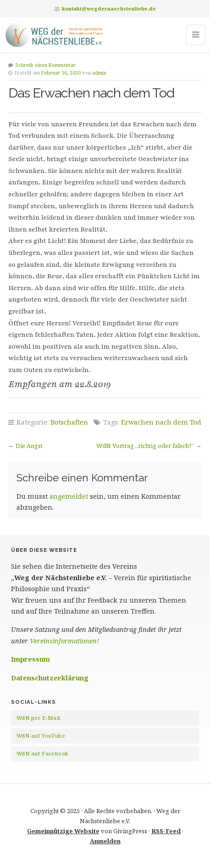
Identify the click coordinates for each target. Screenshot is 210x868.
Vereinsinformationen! (64, 641)
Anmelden (105, 841)
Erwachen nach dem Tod (161, 422)
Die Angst (29, 446)
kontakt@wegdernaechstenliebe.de (109, 8)
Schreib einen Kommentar (45, 65)
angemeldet (69, 496)
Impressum (30, 659)
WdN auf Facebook (42, 753)
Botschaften (69, 422)
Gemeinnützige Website (63, 831)
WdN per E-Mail (39, 718)
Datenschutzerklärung (50, 678)
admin (99, 73)
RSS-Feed (166, 831)
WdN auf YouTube (41, 736)
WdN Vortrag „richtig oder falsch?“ (145, 446)
